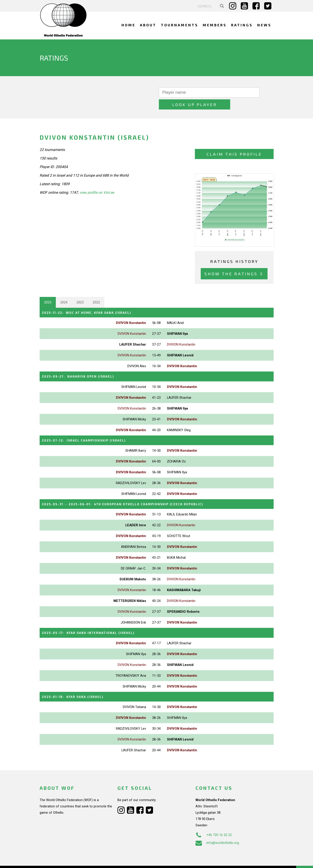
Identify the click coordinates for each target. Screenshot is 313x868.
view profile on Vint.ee (97, 181)
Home (128, 25)
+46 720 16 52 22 (214, 820)
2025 (48, 290)
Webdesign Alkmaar (59, 860)
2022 (96, 290)
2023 (80, 290)
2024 (64, 290)
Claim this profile (234, 142)
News (264, 25)
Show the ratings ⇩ (234, 262)
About (148, 25)
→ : (134, 491)
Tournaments (180, 25)
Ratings (242, 25)
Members (215, 25)
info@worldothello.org (217, 828)
